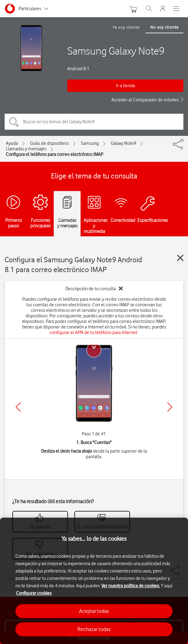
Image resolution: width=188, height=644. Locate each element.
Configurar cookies (34, 593)
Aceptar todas (94, 611)
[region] (94, 581)
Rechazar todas (94, 629)
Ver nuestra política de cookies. (131, 586)
